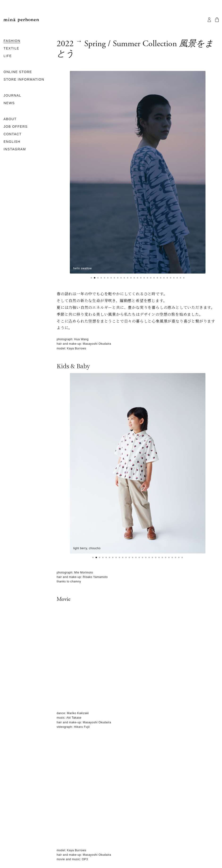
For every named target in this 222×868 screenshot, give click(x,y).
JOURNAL (12, 95)
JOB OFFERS (16, 127)
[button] (91, 278)
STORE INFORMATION (24, 79)
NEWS (9, 103)
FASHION (12, 41)
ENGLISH (12, 142)
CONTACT (13, 134)
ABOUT (10, 119)
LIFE (8, 56)
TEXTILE (11, 48)
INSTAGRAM (15, 149)
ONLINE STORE (18, 72)
